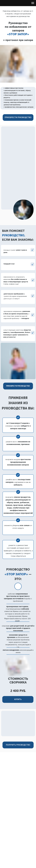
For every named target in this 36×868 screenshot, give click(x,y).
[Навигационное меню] (33, 3)
